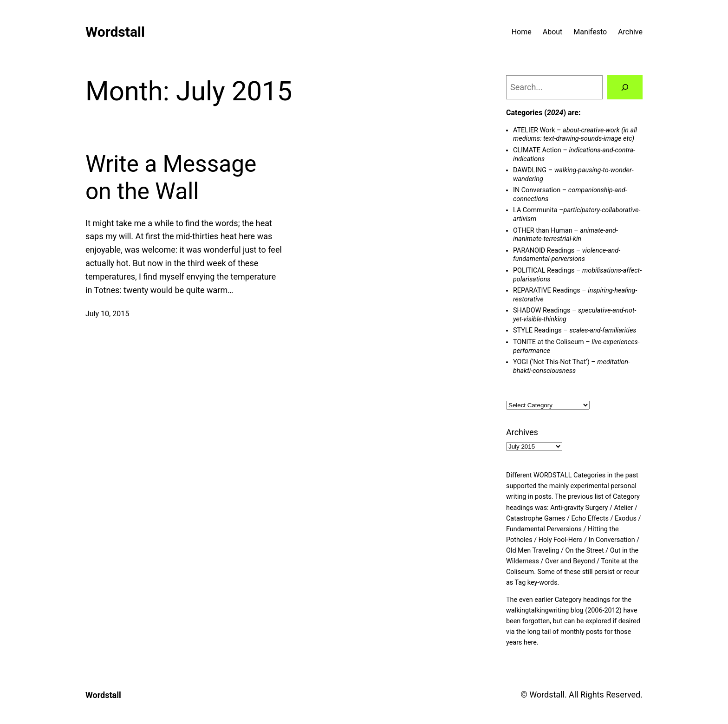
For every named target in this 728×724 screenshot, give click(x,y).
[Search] (625, 87)
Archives (522, 432)
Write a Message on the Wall (171, 178)
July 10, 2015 (107, 314)
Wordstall (115, 32)
